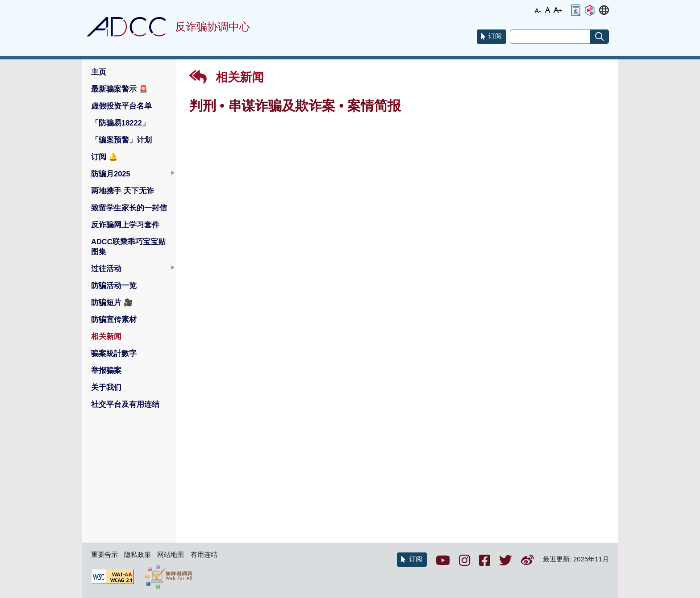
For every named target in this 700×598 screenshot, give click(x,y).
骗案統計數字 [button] (114, 353)
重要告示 (104, 554)
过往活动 (106, 268)
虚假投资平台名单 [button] (121, 106)
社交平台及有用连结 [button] (125, 404)
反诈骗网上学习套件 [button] (125, 225)
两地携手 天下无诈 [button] (123, 191)
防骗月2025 (111, 174)
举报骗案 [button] (106, 370)
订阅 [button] (104, 157)
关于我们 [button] (106, 387)
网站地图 (171, 554)
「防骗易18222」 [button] (120, 123)
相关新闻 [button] (106, 336)
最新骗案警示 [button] (120, 89)
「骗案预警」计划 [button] (121, 140)
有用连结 (204, 554)
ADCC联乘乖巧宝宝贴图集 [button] (128, 247)
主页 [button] (99, 72)
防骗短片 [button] (112, 302)
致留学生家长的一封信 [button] (129, 208)
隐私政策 (137, 554)
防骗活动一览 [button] (114, 285)
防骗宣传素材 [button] (114, 319)
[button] (575, 10)
